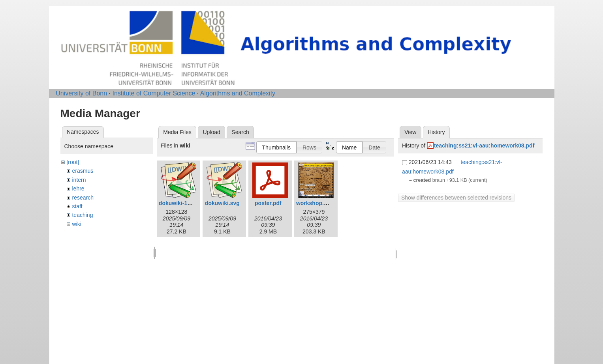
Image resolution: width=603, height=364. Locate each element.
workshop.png (315, 203)
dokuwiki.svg (222, 203)
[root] (73, 162)
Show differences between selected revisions (456, 198)
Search (240, 132)
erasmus (83, 171)
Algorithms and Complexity (238, 93)
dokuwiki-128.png (182, 203)
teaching (82, 215)
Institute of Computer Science (154, 93)
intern (79, 180)
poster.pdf (268, 203)
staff (77, 206)
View (410, 132)
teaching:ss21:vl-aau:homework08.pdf (484, 146)
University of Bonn (81, 93)
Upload (211, 132)
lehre (78, 189)
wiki (76, 224)
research (83, 198)
